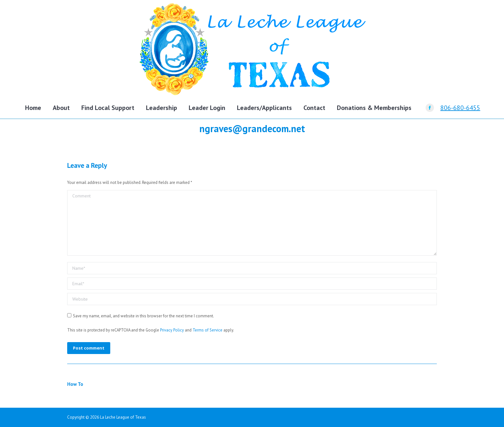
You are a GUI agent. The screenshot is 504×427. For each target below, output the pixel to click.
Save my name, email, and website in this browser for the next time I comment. (144, 316)
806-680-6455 (460, 108)
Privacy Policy (172, 330)
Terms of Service (207, 330)
